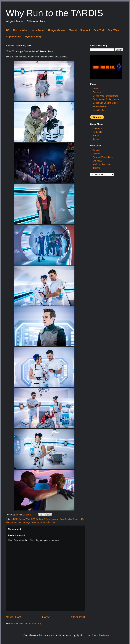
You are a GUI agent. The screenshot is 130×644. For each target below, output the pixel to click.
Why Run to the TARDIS (55, 13)
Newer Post (14, 617)
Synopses (97, 161)
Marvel (73, 30)
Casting (96, 150)
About (96, 89)
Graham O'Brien (43, 519)
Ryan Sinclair (66, 519)
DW (33, 519)
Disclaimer (98, 92)
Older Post (78, 617)
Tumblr (96, 136)
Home (46, 617)
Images (96, 154)
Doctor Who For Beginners (105, 96)
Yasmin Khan (49, 522)
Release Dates (100, 106)
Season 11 (78, 519)
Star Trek (99, 30)
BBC (15, 519)
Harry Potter (37, 30)
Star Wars (114, 30)
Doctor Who (20, 30)
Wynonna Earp (33, 37)
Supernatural (14, 37)
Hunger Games (57, 30)
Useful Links (99, 110)
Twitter (96, 139)
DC (8, 30)
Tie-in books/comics (102, 164)
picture (55, 519)
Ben (18, 515)
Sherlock (85, 30)
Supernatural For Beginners (106, 99)
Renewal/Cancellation (103, 157)
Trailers (96, 168)
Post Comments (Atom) (30, 624)
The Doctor (11, 522)
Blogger (107, 635)
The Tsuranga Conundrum (30, 522)
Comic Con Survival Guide (105, 103)
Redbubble (98, 132)
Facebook (97, 129)
